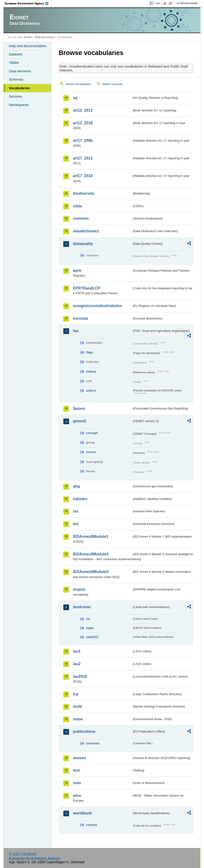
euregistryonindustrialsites (97, 306)
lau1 (77, 651)
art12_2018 (83, 123)
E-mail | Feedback (23, 854)
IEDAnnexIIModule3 (91, 554)
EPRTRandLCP (87, 288)
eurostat (80, 318)
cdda (77, 206)
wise (77, 796)
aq (75, 98)
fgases (79, 408)
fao (76, 331)
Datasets (16, 54)
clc (88, 619)
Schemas (16, 80)
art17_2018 (83, 176)
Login (157, 3)
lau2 (77, 664)
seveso (79, 758)
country (92, 825)
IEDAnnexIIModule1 (91, 536)
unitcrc (91, 391)
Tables (14, 63)
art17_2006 (83, 141)
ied (76, 524)
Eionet (28, 37)
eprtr (77, 271)
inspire (79, 589)
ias (75, 511)
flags (90, 352)
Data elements (20, 71)
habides (80, 499)
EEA (28, 3)
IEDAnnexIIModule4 (91, 572)
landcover (82, 607)
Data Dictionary (44, 37)
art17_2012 (83, 158)
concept (92, 433)
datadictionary (86, 231)
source (91, 452)
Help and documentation (27, 46)
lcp (76, 694)
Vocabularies (19, 88)
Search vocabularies (78, 84)
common (81, 218)
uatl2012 (92, 637)
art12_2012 (83, 110)
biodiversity (84, 193)
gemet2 (80, 421)
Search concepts (113, 84)
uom (77, 783)
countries (93, 743)
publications (84, 731)
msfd (77, 706)
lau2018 (80, 676)
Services (15, 96)
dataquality (83, 244)
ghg (76, 486)
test (76, 770)
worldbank (82, 813)
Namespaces (19, 105)
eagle (90, 628)
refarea (91, 372)
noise (78, 719)
